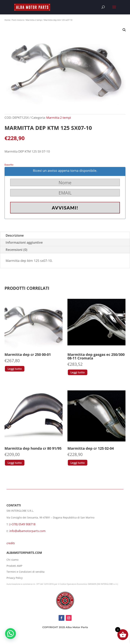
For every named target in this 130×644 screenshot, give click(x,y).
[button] (124, 30)
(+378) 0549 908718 (22, 524)
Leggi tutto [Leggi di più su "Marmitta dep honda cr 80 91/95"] (15, 463)
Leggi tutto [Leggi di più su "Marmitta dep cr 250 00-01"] (15, 369)
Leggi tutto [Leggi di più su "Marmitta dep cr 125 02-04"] (78, 463)
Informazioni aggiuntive (24, 242)
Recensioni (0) (16, 250)
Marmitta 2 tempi (34, 20)
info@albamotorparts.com (27, 531)
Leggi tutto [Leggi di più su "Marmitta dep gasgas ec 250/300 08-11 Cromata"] (78, 372)
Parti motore (18, 20)
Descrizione (15, 235)
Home (7, 20)
